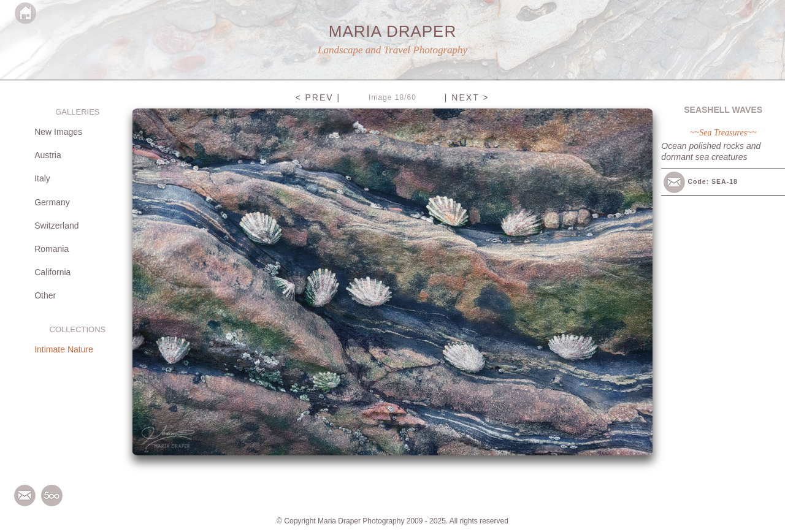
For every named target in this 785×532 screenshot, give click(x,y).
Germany (52, 202)
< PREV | (318, 97)
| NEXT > (467, 97)
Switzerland (56, 226)
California (52, 272)
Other (45, 295)
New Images (58, 132)
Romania (52, 249)
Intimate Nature (64, 349)
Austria (48, 155)
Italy (42, 178)
